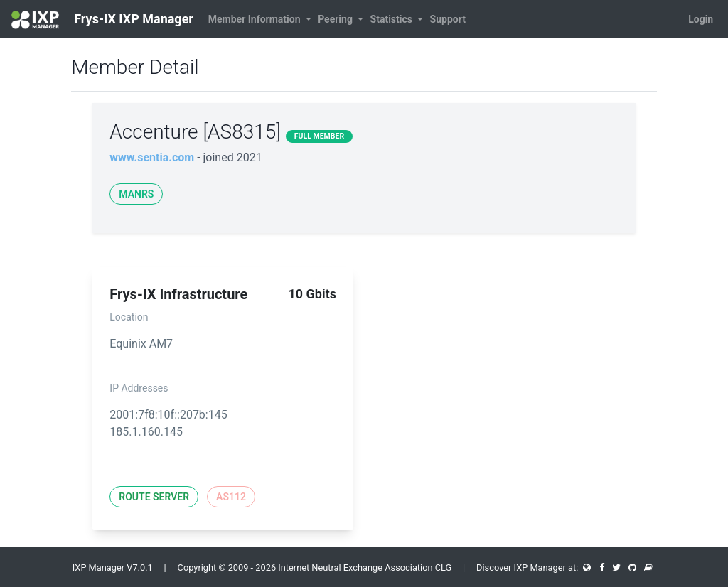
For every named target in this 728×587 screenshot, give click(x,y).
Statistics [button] (393, 19)
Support (448, 19)
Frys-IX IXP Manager (102, 20)
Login (701, 19)
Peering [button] (336, 19)
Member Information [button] (256, 19)
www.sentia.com (152, 157)
